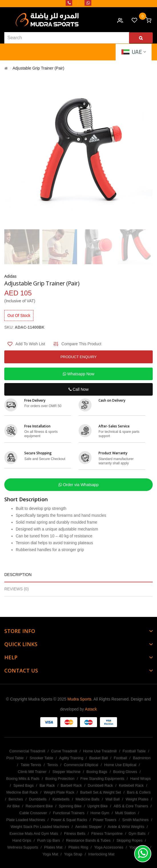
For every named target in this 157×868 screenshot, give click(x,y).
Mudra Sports (79, 699)
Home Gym (100, 813)
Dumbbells (38, 799)
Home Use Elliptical (120, 765)
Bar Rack (47, 785)
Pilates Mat (53, 847)
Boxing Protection (60, 779)
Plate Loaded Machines (26, 820)
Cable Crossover (33, 813)
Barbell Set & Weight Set (101, 792)
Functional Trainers (69, 813)
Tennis (53, 765)
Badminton (142, 758)
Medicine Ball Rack (22, 792)
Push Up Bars (49, 840)
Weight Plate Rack (59, 792)
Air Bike (13, 806)
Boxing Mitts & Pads (23, 779)
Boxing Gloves (125, 772)
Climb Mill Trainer (32, 772)
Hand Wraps (140, 779)
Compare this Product (81, 344)
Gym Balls (137, 834)
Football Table (134, 751)
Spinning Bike (70, 806)
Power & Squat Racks (69, 820)
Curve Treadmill (64, 751)
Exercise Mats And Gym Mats (34, 834)
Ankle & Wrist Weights (126, 827)
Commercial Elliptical (81, 765)
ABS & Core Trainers (131, 806)
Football (120, 758)
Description (18, 575)
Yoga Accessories (109, 847)
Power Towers (105, 820)
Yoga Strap (73, 854)
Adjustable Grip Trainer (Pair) (38, 68)
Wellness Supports (23, 847)
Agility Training (71, 758)
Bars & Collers (139, 792)
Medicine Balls (87, 799)
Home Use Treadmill (100, 751)
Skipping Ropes (129, 840)
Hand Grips (22, 840)
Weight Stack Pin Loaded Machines (40, 827)
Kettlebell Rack (131, 785)
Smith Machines (135, 820)
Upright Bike (97, 806)
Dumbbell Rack (100, 785)
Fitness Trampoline (107, 834)
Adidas (10, 276)
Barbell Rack (71, 785)
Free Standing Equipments (102, 779)
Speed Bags (24, 785)
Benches (16, 799)
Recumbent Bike (39, 806)
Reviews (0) (17, 589)
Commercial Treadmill (27, 751)
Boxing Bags (97, 772)
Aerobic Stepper (88, 827)
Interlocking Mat (101, 854)
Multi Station (125, 813)
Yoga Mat (50, 854)
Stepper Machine (67, 772)
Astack (91, 709)
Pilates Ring (78, 847)
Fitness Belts (75, 834)
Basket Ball (99, 758)
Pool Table (15, 758)
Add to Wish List (30, 344)
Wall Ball (112, 799)
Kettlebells (61, 799)
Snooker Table (42, 758)
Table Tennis (31, 765)
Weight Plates (137, 799)
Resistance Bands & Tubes (88, 840)
